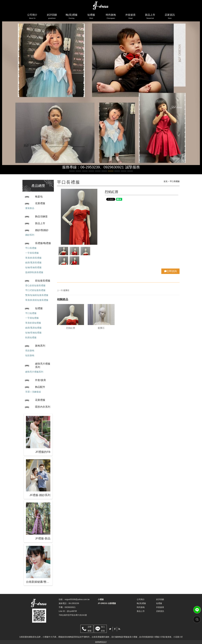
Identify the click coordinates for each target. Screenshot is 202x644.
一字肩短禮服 (32, 318)
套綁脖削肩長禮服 (34, 272)
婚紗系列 (30, 235)
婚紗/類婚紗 (42, 230)
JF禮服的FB (43, 452)
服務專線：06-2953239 (81, 167)
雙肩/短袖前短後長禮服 (37, 295)
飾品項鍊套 (41, 216)
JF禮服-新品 (43, 538)
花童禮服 (40, 203)
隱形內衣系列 (43, 407)
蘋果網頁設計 (101, 642)
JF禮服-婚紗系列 (40, 495)
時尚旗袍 (111, 17)
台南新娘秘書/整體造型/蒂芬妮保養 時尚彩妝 (38, 582)
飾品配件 (40, 387)
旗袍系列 (40, 346)
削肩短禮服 (31, 338)
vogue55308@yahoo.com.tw (77, 599)
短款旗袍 (30, 355)
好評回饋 (52, 17)
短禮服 (91, 17)
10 (130, 171)
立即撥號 (89, 629)
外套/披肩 (40, 380)
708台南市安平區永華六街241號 (73, 615)
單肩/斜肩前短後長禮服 (37, 300)
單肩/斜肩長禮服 (33, 258)
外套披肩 (130, 17)
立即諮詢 (170, 271)
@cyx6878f (72, 611)
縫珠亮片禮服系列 (43, 365)
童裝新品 (30, 208)
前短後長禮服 (43, 281)
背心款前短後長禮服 (35, 285)
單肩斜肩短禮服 (33, 323)
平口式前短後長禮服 (35, 290)
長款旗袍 (30, 351)
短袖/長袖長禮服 (33, 267)
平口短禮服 (31, 313)
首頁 (166, 181)
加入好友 (103, 629)
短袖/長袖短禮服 (33, 333)
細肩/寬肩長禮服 (33, 263)
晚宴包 (39, 197)
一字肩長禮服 (32, 253)
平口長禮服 (31, 248)
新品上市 (150, 17)
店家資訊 (170, 17)
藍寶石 (66, 290)
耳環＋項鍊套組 (33, 392)
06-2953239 (74, 603)
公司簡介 (32, 17)
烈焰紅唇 (71, 328)
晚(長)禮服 (72, 17)
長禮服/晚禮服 (43, 243)
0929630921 (114, 167)
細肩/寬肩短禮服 (33, 328)
